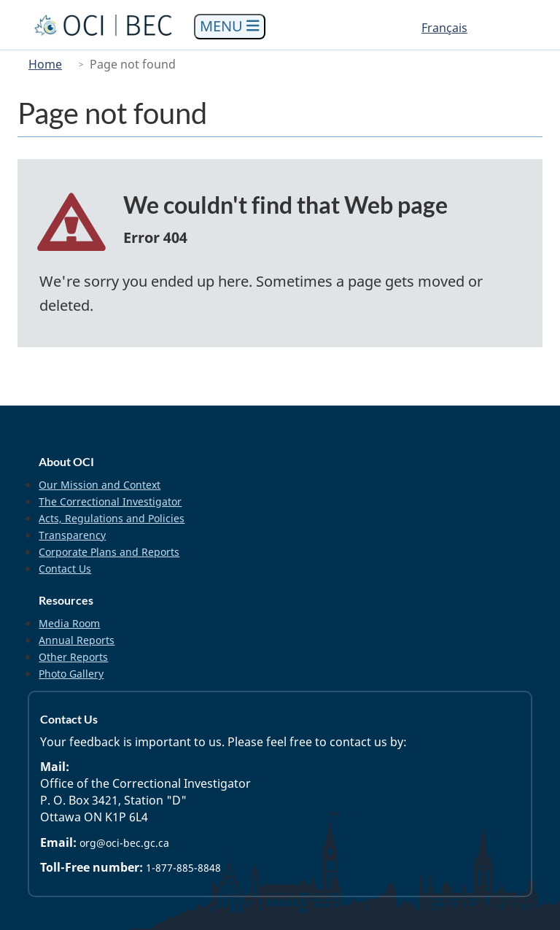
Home (45, 64)
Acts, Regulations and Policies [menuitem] (112, 518)
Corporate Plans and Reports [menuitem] (109, 552)
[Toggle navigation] (230, 27)
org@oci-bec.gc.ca (124, 843)
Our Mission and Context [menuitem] (100, 485)
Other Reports (73, 657)
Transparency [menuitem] (72, 535)
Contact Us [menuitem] (65, 569)
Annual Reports (77, 640)
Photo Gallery (71, 674)
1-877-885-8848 (183, 868)
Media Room (69, 623)
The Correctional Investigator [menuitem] (110, 501)
